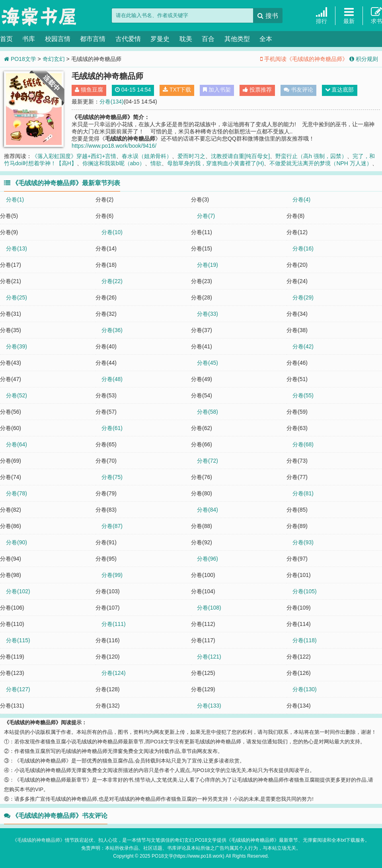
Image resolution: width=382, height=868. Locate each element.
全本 (266, 39)
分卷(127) (18, 689)
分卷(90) (17, 542)
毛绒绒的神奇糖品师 (39, 840)
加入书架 (217, 90)
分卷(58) (208, 412)
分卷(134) (112, 102)
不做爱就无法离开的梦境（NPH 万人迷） (321, 163)
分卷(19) (208, 265)
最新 (349, 15)
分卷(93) (303, 542)
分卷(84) (208, 510)
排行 (322, 15)
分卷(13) (17, 248)
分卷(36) (112, 330)
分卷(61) (112, 428)
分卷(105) (305, 591)
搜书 (268, 16)
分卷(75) (112, 477)
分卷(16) (303, 248)
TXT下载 (177, 90)
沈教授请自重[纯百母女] (240, 156)
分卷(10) (112, 232)
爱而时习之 (191, 156)
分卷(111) (114, 624)
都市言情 (93, 39)
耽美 (186, 39)
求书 (376, 15)
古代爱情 (128, 39)
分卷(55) (303, 395)
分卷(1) (15, 199)
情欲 (156, 163)
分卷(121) (209, 657)
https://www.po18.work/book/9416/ (114, 146)
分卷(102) (18, 591)
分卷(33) (208, 314)
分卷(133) (209, 706)
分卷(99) (112, 575)
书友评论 (298, 90)
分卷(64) (17, 444)
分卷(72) (208, 461)
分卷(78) (17, 493)
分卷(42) (303, 346)
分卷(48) (112, 379)
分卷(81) (303, 493)
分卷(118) (305, 640)
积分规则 (364, 59)
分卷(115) (18, 640)
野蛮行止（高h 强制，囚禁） (311, 156)
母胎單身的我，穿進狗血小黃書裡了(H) (215, 163)
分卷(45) (208, 363)
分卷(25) (17, 297)
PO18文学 (40, 16)
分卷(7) (206, 216)
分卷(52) (17, 395)
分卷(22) (112, 281)
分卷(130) (305, 689)
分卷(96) (208, 559)
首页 (6, 39)
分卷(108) (209, 608)
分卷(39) (17, 346)
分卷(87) (112, 526)
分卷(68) (303, 444)
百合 (208, 39)
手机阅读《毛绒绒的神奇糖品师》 (304, 59)
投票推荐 (257, 90)
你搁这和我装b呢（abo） (114, 163)
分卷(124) (114, 673)
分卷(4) (301, 199)
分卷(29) (303, 297)
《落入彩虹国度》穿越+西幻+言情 (74, 156)
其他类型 (237, 39)
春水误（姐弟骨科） (147, 156)
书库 (29, 39)
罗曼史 (160, 39)
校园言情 (58, 39)
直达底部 (340, 90)
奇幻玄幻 (54, 59)
